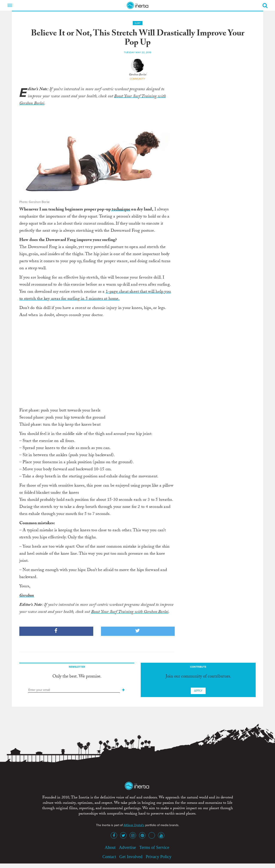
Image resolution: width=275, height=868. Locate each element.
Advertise (127, 847)
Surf (138, 23)
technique (121, 210)
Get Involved (131, 857)
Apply (198, 691)
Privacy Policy (159, 857)
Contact (109, 857)
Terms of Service (154, 847)
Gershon (27, 596)
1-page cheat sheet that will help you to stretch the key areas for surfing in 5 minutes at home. (95, 296)
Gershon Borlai (138, 75)
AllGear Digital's (134, 825)
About (110, 847)
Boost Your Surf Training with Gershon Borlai (130, 612)
